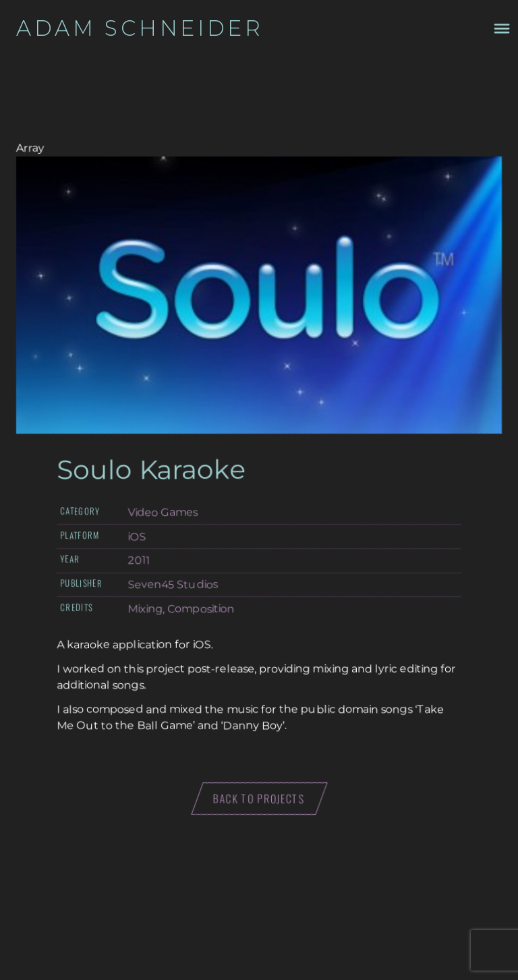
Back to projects (259, 799)
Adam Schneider (140, 28)
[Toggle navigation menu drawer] (502, 29)
